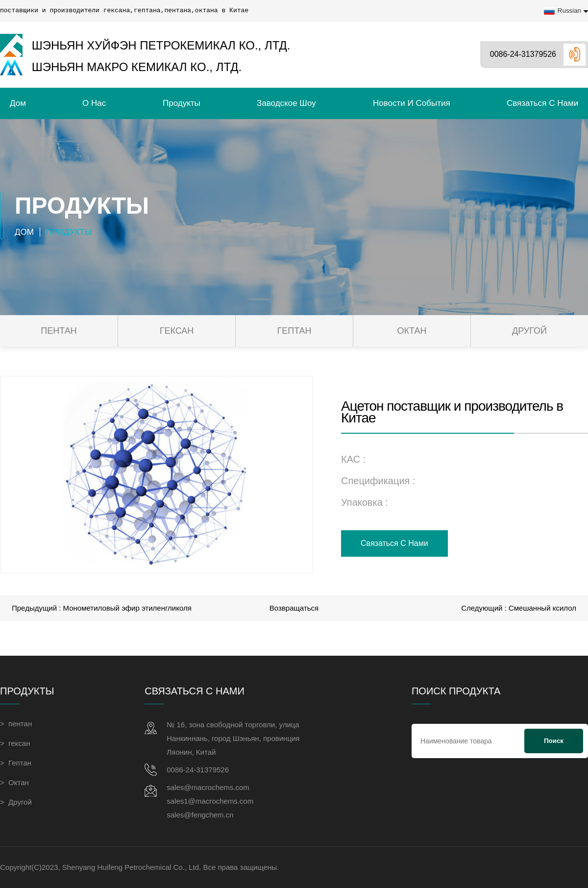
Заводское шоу (286, 103)
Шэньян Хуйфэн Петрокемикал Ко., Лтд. (145, 45)
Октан (412, 331)
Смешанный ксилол (542, 608)
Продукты (182, 103)
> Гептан (16, 763)
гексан (177, 331)
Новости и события (412, 103)
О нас (94, 103)
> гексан (15, 743)
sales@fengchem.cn (200, 815)
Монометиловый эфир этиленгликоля (127, 608)
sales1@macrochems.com (210, 801)
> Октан (14, 782)
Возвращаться (294, 608)
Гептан (294, 331)
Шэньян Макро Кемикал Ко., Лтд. (121, 67)
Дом (18, 103)
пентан (59, 331)
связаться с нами (542, 103)
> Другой (16, 802)
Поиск (554, 741)
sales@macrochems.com (208, 787)
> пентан (16, 724)
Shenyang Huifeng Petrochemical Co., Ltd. (132, 867)
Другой (529, 331)
